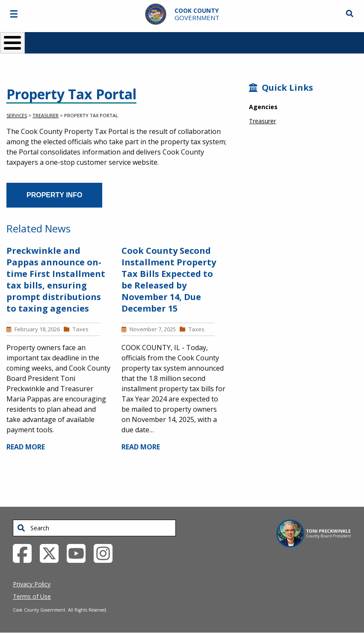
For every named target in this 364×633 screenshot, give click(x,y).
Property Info (54, 195)
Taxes (81, 329)
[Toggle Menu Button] (12, 43)
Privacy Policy (32, 584)
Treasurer (46, 115)
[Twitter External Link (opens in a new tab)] (52, 553)
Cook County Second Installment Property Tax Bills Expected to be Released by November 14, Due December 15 (169, 279)
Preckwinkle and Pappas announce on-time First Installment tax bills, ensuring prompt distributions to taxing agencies (56, 279)
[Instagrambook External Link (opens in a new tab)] (106, 553)
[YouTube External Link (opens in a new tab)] (79, 553)
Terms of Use (32, 596)
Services (17, 115)
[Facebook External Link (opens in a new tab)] (25, 553)
